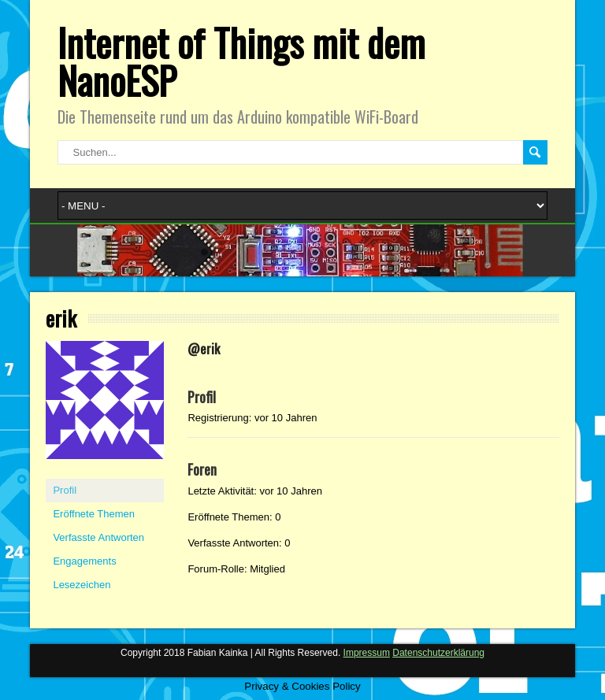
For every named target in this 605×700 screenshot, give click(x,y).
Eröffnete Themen (94, 514)
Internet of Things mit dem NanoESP (241, 61)
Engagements (84, 561)
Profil (65, 490)
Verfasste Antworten (98, 537)
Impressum (367, 653)
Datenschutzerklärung (438, 653)
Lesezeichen (82, 585)
